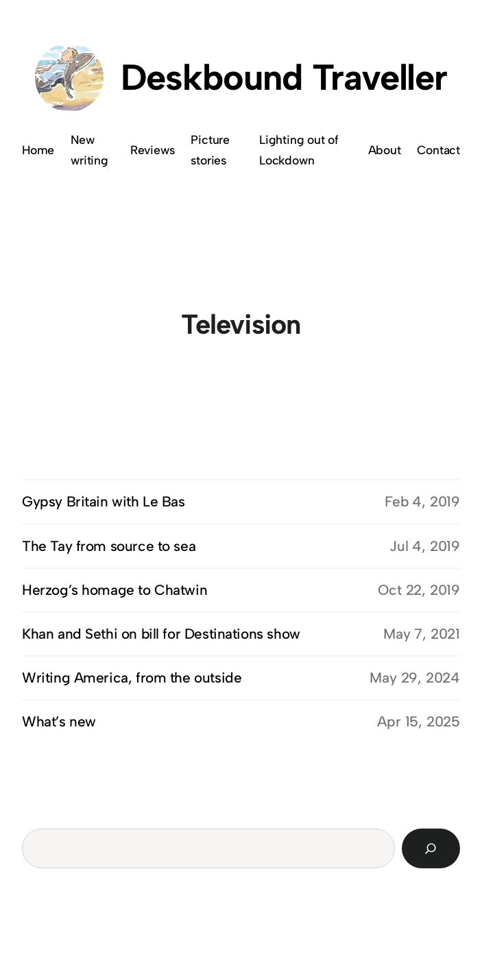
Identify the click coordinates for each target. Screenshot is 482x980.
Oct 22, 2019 (419, 590)
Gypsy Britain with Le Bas (104, 501)
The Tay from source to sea (109, 546)
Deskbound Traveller (284, 77)
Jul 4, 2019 (425, 546)
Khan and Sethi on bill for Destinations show (161, 634)
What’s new (59, 721)
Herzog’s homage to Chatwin (115, 590)
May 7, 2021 (422, 634)
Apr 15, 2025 (419, 721)
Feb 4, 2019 (422, 501)
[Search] (431, 848)
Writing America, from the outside (132, 677)
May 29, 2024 (415, 677)
